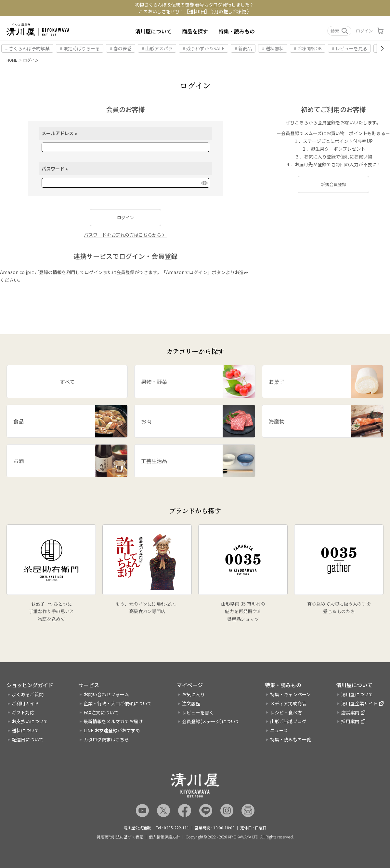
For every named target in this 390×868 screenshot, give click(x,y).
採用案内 (350, 721)
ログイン (364, 31)
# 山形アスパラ (157, 48)
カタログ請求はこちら (106, 739)
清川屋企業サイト (359, 703)
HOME (12, 60)
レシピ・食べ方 (286, 712)
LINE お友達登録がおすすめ (112, 730)
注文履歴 (191, 703)
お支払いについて (30, 721)
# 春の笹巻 (121, 48)
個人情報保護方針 (164, 837)
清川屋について (153, 31)
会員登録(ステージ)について (211, 721)
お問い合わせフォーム (106, 694)
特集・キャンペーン (290, 694)
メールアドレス (60, 133)
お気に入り (193, 694)
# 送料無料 (273, 48)
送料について (25, 730)
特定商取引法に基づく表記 (120, 837)
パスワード (56, 169)
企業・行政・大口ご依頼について (118, 703)
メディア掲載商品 (288, 703)
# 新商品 (243, 48)
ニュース (279, 730)
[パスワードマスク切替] (204, 183)
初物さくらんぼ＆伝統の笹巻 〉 (195, 5)
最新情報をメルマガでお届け (113, 721)
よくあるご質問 (28, 694)
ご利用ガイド (25, 703)
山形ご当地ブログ (288, 721)
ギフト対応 (23, 712)
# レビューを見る (350, 48)
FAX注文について (101, 712)
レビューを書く (198, 712)
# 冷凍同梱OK (308, 48)
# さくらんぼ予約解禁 (27, 48)
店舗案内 (350, 712)
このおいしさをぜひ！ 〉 (195, 11)
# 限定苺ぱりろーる (80, 48)
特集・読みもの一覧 (291, 739)
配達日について (28, 739)
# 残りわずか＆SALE (204, 48)
